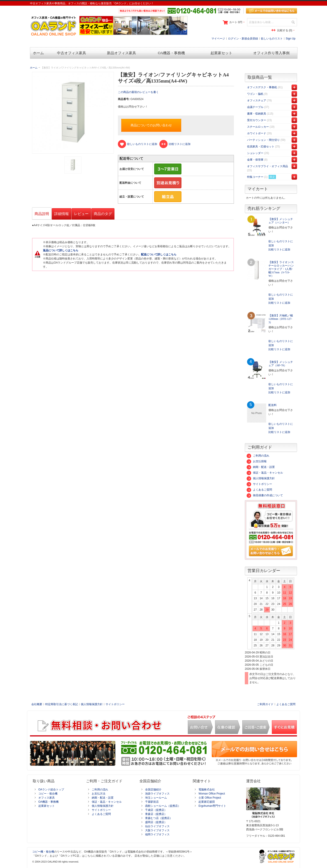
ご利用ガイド (265, 704)
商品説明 (42, 214)
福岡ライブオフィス (157, 834)
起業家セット (47, 806)
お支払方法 (99, 794)
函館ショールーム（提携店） (163, 806)
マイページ (218, 39)
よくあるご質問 (259, 490)
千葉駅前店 (152, 802)
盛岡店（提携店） (156, 822)
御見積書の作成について (265, 495)
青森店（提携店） (156, 814)
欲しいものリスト (272, 39)
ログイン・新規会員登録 (243, 39)
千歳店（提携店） (156, 810)
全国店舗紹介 (153, 790)
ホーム (34, 68)
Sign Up (291, 39)
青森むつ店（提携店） (159, 818)
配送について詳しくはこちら (159, 254)
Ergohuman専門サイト (212, 806)
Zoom (73, 113)
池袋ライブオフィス (157, 794)
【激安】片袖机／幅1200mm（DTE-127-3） (281, 319)
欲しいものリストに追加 (281, 243)
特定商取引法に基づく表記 (62, 704)
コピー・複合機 (48, 794)
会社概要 (37, 704)
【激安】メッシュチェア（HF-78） (281, 364)
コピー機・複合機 (43, 852)
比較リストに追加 (279, 249)
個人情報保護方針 (261, 478)
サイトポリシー (259, 484)
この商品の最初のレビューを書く (138, 92)
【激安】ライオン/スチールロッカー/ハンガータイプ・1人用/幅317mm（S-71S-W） (281, 269)
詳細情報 (62, 214)
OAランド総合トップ (51, 790)
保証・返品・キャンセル (265, 473)
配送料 (272, 405)
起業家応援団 (207, 802)
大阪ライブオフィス (157, 830)
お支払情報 (257, 461)
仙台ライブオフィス (157, 826)
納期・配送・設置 (261, 467)
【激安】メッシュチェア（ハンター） (281, 221)
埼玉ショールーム (156, 798)
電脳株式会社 (207, 790)
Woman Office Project (212, 794)
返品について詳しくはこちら (61, 250)
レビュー (81, 214)
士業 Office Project (210, 798)
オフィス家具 (47, 798)
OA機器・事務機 (48, 802)
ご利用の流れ (258, 456)
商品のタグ (103, 214)
